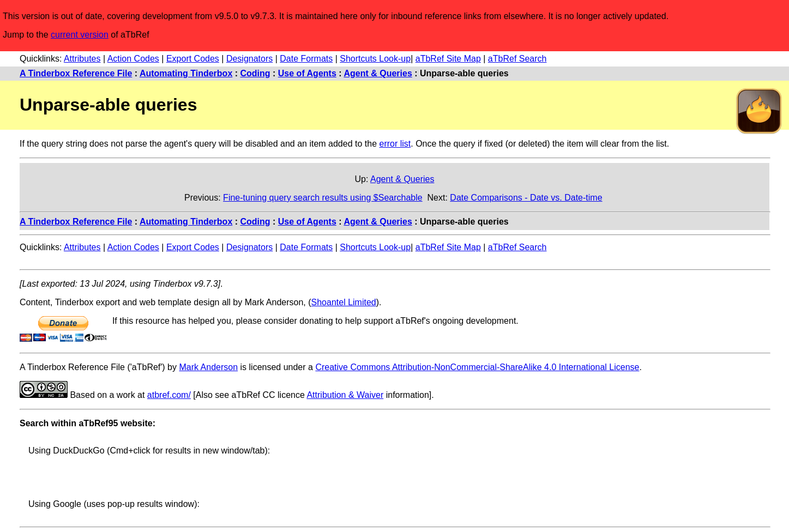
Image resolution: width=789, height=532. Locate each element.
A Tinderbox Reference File (76, 73)
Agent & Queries (378, 73)
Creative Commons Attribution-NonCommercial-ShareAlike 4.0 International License (477, 367)
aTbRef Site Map (448, 59)
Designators (249, 59)
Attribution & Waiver (345, 395)
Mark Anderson (208, 367)
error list (395, 144)
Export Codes (193, 59)
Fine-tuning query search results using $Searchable (323, 198)
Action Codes (133, 59)
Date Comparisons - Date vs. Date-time (526, 198)
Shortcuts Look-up (375, 59)
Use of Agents (307, 73)
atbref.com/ (169, 395)
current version (80, 35)
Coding (255, 73)
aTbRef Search (517, 59)
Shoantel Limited (344, 302)
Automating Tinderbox (186, 73)
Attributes (82, 59)
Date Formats (306, 59)
